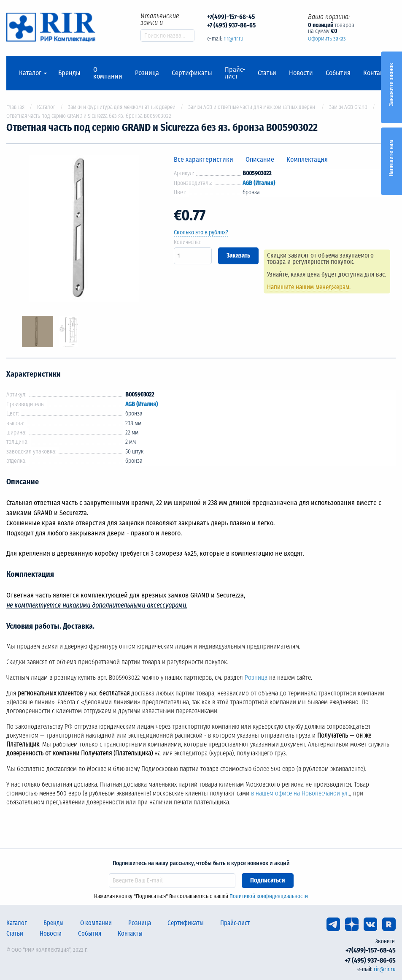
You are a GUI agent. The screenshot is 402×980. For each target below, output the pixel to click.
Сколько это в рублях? (201, 232)
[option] (84, 230)
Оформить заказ (327, 39)
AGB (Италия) (259, 183)
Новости (301, 73)
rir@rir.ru (233, 39)
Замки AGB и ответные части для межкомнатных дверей (252, 107)
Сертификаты (192, 73)
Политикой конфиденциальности (269, 896)
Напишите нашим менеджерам (309, 287)
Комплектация (307, 159)
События (338, 73)
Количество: (188, 242)
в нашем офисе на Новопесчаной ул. (300, 793)
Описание (260, 159)
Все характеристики (204, 159)
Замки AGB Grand (348, 107)
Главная (15, 107)
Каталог (30, 73)
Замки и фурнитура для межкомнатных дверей (122, 107)
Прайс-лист (235, 73)
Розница (147, 73)
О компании (108, 73)
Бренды (69, 73)
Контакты (377, 73)
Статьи (267, 73)
